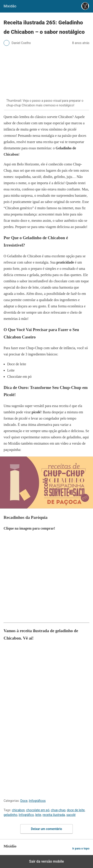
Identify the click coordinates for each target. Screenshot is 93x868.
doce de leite (76, 810)
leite (38, 815)
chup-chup (58, 810)
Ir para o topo (81, 848)
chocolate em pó (38, 810)
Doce (24, 801)
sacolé (71, 815)
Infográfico (26, 815)
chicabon (18, 810)
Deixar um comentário (46, 829)
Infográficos (37, 801)
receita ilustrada (54, 815)
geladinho (10, 815)
